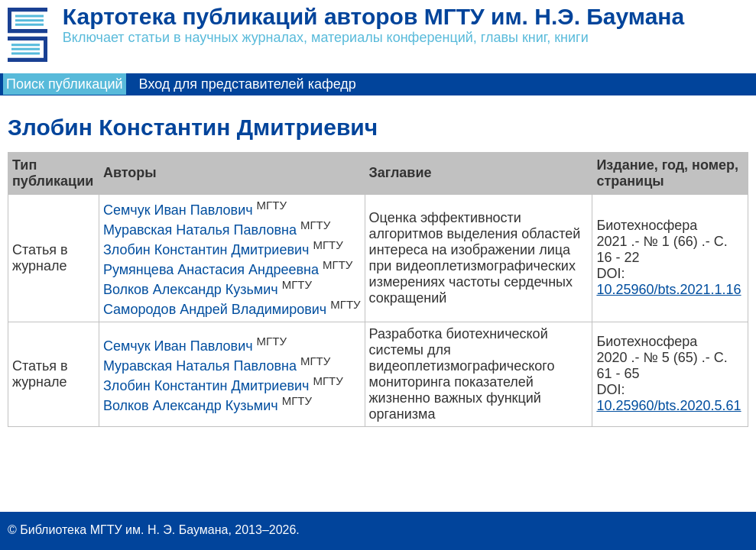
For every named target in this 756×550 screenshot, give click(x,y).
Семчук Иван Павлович (178, 210)
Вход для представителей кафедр (248, 84)
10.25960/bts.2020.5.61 (668, 406)
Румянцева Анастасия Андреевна (211, 270)
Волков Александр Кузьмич (191, 290)
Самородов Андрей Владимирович (215, 309)
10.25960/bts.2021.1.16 (668, 290)
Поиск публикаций (65, 84)
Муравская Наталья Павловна (200, 230)
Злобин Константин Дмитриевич (206, 250)
